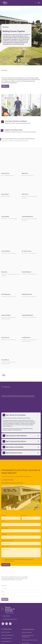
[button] (36, 3)
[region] (11, 167)
